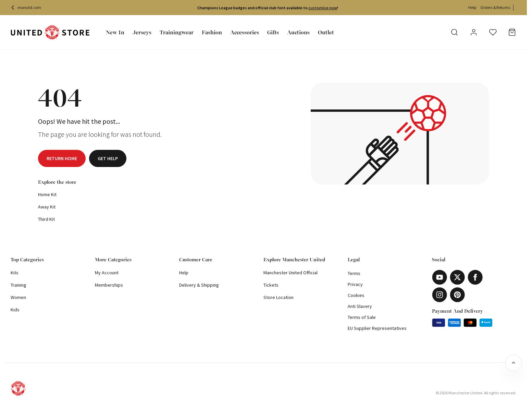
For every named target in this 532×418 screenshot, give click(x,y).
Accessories (245, 32)
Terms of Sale (362, 317)
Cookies (356, 295)
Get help (108, 158)
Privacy (355, 284)
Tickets (271, 285)
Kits (15, 273)
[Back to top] (514, 363)
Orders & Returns (495, 7)
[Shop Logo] (50, 32)
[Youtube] (440, 277)
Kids (15, 310)
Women (18, 297)
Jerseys (142, 32)
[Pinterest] (457, 295)
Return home (62, 158)
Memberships (109, 285)
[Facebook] (475, 277)
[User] (474, 33)
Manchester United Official (290, 273)
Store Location (279, 297)
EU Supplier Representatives (377, 328)
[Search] (455, 32)
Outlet (326, 32)
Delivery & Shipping (199, 285)
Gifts (273, 32)
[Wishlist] (493, 32)
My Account (107, 273)
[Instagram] (440, 295)
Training (18, 285)
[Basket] (512, 32)
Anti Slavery (360, 306)
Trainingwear (177, 32)
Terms (354, 273)
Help (472, 7)
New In (115, 32)
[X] (457, 277)
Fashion (212, 32)
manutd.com (26, 7)
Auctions (298, 32)
